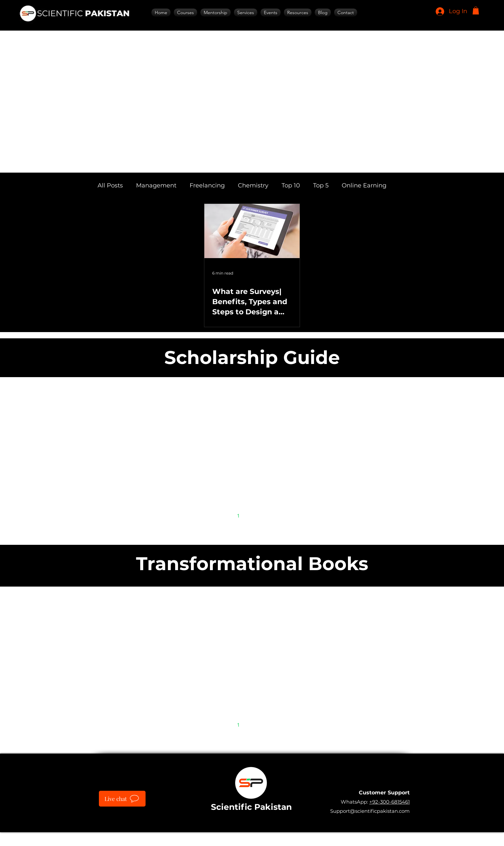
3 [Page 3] (266, 515)
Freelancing (207, 185)
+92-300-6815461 (389, 802)
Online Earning (364, 185)
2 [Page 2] (252, 515)
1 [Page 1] (238, 515)
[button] (476, 11)
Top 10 (291, 185)
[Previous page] (224, 516)
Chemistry (253, 185)
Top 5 (321, 185)
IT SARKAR (299, 836)
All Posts (110, 185)
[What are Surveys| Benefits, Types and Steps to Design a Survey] (252, 231)
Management (156, 185)
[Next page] (280, 516)
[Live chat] (122, 799)
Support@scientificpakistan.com (370, 811)
